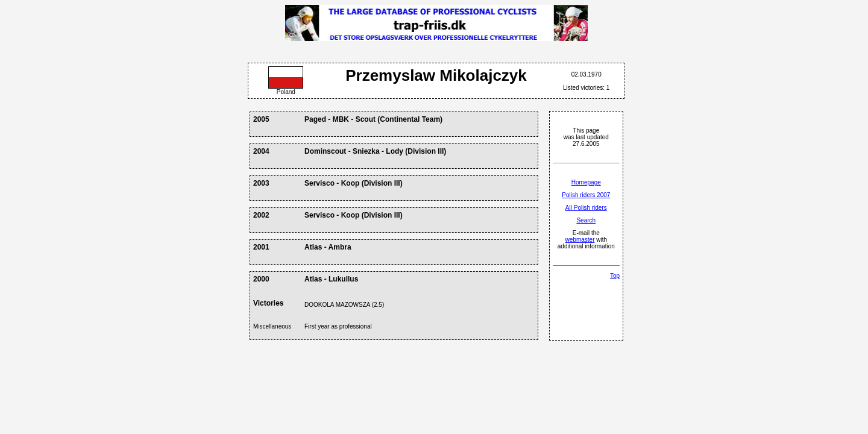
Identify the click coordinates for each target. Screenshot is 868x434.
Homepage (586, 182)
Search (586, 220)
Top (615, 276)
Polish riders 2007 (586, 195)
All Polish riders (586, 208)
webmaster (580, 240)
